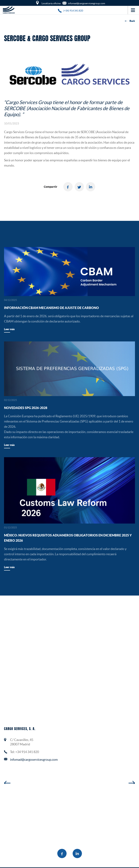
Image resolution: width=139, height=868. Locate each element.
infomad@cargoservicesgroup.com (34, 759)
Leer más (9, 329)
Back (130, 21)
